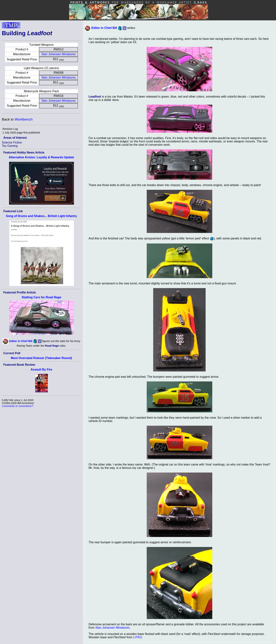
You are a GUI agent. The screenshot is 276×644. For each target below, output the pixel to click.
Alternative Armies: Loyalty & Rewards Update (41, 157)
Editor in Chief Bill (21, 341)
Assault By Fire (41, 369)
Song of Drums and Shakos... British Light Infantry (41, 216)
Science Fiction (12, 142)
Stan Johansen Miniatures (58, 54)
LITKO (138, 637)
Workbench (24, 119)
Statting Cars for (41, 297)
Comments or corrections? (18, 406)
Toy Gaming (10, 146)
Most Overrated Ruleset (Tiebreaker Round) (41, 358)
